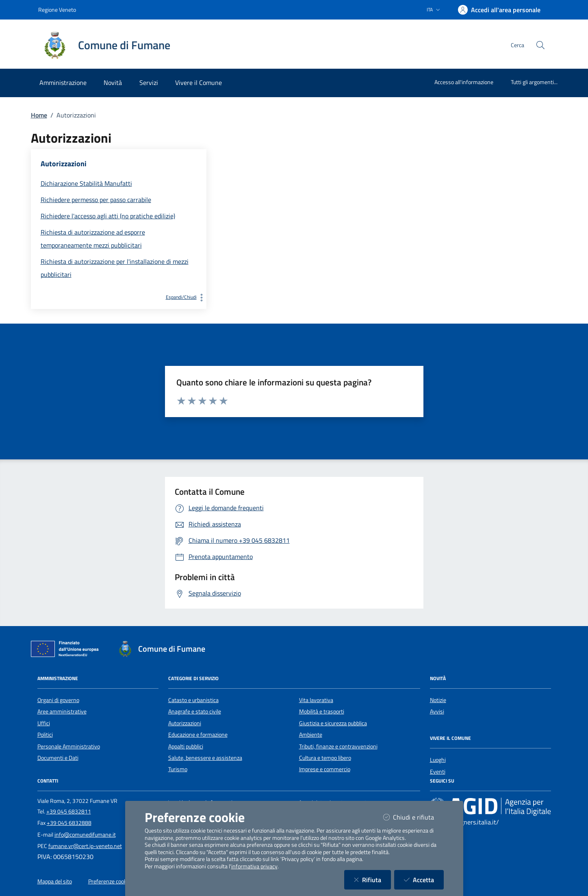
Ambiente (311, 735)
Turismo (178, 769)
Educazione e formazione (198, 735)
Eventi (438, 772)
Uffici (44, 723)
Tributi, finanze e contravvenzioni (338, 746)
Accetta (424, 880)
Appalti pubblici (186, 746)
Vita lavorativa (316, 700)
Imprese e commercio (325, 769)
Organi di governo (58, 700)
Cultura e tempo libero (325, 758)
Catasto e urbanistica (193, 700)
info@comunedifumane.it (85, 835)
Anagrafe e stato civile (195, 711)
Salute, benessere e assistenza (205, 758)
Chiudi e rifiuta (413, 817)
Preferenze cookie (110, 881)
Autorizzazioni (185, 723)
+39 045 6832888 (69, 823)
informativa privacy (254, 866)
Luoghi (438, 760)
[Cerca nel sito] (540, 45)
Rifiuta (372, 880)
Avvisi (437, 711)
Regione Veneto (57, 10)
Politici (45, 735)
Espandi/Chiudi (186, 297)
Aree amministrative (62, 711)
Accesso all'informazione (464, 82)
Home (39, 115)
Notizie (438, 700)
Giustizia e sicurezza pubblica (333, 723)
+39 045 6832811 (69, 811)
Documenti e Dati (58, 758)
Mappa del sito (55, 881)
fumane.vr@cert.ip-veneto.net (85, 846)
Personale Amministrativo (69, 746)
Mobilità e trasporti (322, 711)
